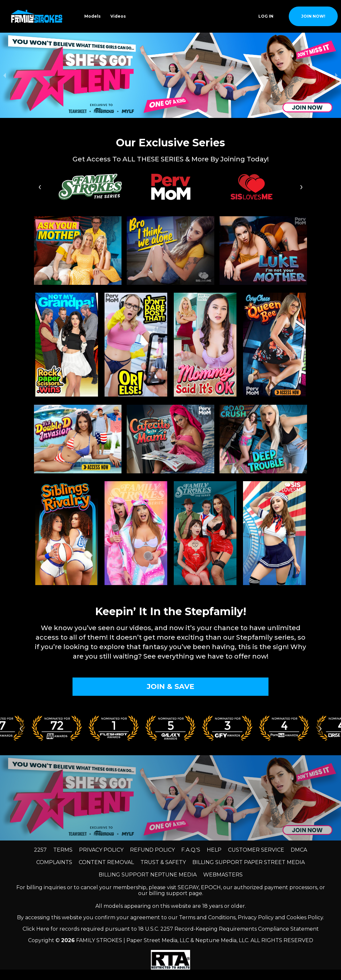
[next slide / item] (336, 75)
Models (92, 16)
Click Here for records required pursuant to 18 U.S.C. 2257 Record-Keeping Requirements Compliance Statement (171, 929)
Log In (266, 16)
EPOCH (211, 887)
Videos (118, 16)
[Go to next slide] (320, 729)
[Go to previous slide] (21, 729)
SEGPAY (188, 887)
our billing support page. (171, 893)
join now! (313, 16)
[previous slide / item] (5, 75)
